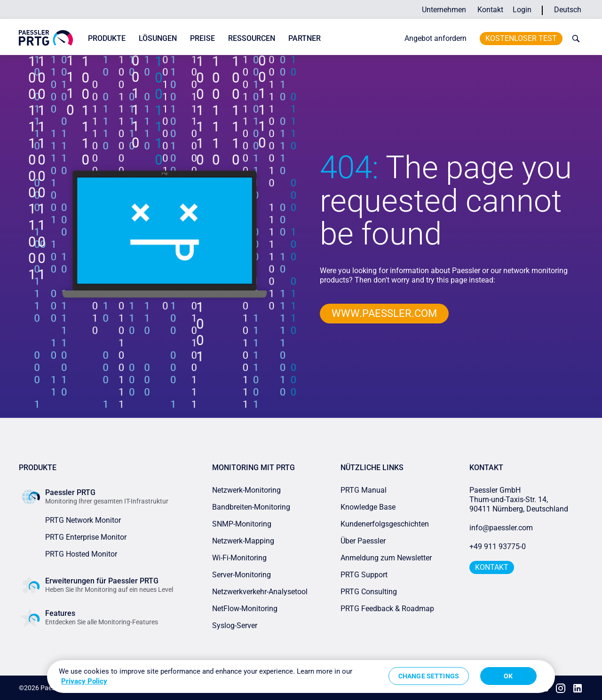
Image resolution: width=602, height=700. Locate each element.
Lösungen (158, 38)
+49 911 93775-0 (498, 547)
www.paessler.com (384, 313)
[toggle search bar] (574, 39)
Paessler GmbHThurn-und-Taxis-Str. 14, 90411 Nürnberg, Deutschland (519, 499)
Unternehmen (444, 10)
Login (522, 10)
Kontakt (490, 10)
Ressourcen (252, 38)
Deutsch (568, 10)
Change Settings (429, 676)
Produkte (107, 38)
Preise (202, 38)
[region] (301, 676)
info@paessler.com (501, 528)
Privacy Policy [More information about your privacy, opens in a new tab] (84, 681)
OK (508, 676)
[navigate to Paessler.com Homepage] (46, 38)
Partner (305, 38)
